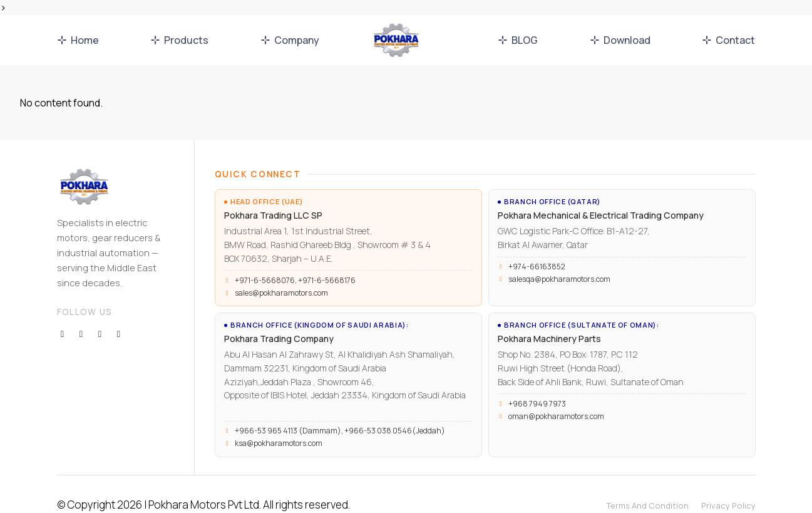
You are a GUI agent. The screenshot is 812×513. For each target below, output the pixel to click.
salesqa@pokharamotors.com (559, 271)
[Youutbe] (119, 309)
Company (290, 40)
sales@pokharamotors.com (281, 282)
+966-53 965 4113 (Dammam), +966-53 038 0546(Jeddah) (340, 409)
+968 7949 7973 (537, 386)
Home (78, 40)
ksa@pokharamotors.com (279, 422)
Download (620, 40)
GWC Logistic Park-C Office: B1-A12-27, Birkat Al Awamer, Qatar (560, 231)
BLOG (518, 40)
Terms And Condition (648, 484)
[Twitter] (81, 309)
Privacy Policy (728, 484)
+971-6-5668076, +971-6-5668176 (295, 270)
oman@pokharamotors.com (556, 398)
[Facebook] (63, 309)
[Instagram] (100, 309)
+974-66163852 (537, 259)
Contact (728, 40)
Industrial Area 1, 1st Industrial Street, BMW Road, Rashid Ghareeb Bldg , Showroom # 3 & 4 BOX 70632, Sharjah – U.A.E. (312, 237)
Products (179, 40)
